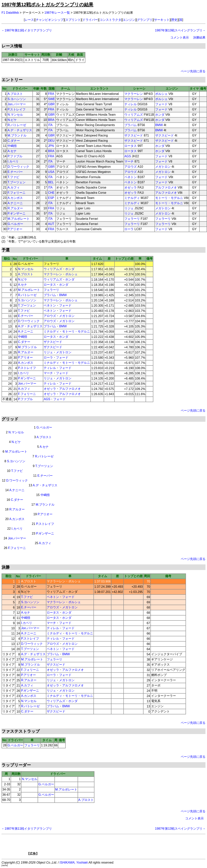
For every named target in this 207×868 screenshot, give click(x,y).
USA (51, 172)
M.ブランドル (17, 135)
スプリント (73, 20)
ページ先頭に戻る (193, 71)
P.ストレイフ (17, 109)
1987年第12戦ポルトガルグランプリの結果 (47, 5)
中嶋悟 (12, 146)
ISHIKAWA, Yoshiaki (74, 863)
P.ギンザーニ (17, 213)
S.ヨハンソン (17, 99)
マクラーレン (134, 94)
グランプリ (145, 20)
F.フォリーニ (16, 193)
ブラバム (131, 125)
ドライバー (90, 20)
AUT (51, 224)
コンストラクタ (110, 20)
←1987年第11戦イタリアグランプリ (27, 30)
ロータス (131, 146)
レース (29, 20)
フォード (161, 104)
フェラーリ (132, 219)
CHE (51, 193)
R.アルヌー (15, 208)
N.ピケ (12, 120)
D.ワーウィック (18, 167)
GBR (51, 104)
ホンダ (160, 115)
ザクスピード (134, 135)
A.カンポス (15, 198)
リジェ (129, 208)
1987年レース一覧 (57, 13)
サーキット (162, 20)
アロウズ (131, 167)
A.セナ (12, 151)
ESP (51, 198)
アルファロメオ (166, 187)
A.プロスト (15, 94)
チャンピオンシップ (50, 20)
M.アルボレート (19, 219)
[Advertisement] (110, 846)
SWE (51, 99)
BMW (159, 125)
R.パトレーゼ (17, 125)
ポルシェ (161, 94)
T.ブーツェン (16, 182)
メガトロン (163, 167)
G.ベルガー (15, 224)
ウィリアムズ (134, 115)
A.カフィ (14, 187)
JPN (51, 146)
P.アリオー (15, 229)
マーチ (129, 161)
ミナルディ (132, 198)
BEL (51, 182)
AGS (128, 156)
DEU (51, 141)
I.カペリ (13, 161)
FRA (51, 94)
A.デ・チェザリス (20, 130)
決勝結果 (199, 37)
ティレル (131, 104)
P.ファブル (15, 156)
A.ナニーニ (15, 203)
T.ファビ (13, 177)
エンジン (129, 20)
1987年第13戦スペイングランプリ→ (180, 30)
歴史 (174, 20)
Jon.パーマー (17, 104)
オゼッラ (131, 187)
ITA (50, 125)
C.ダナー (14, 141)
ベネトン (131, 177)
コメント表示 (180, 37)
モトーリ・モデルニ (169, 198)
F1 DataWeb (10, 13)
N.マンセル (15, 115)
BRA (51, 120)
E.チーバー (15, 172)
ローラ (129, 229)
